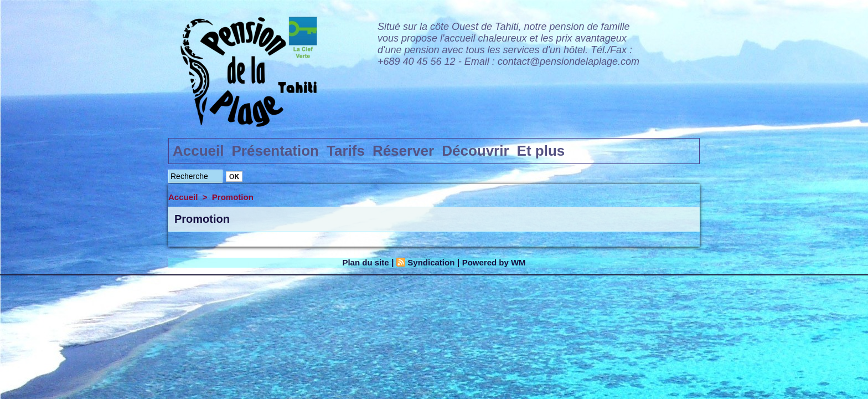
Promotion (233, 197)
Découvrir (475, 151)
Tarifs (346, 151)
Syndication (430, 262)
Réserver (403, 151)
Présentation (276, 151)
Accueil (198, 151)
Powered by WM (497, 262)
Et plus (541, 151)
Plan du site (362, 262)
